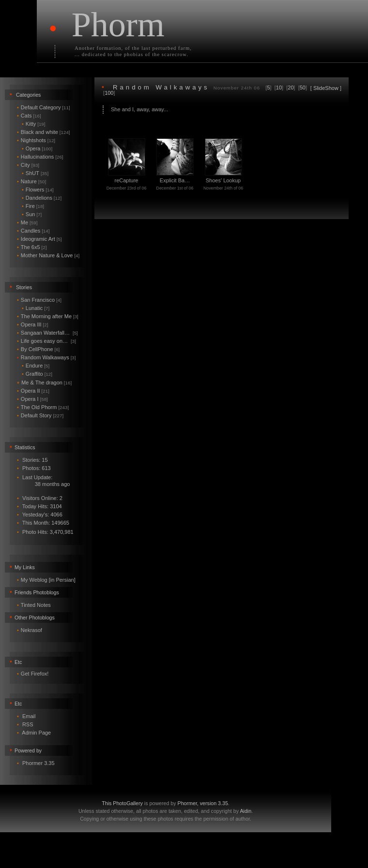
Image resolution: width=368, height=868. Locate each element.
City (28, 165)
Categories (29, 95)
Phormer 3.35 (38, 763)
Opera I (32, 399)
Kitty (34, 124)
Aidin (245, 811)
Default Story (40, 415)
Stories (24, 287)
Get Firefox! (35, 674)
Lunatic (36, 308)
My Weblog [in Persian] (48, 580)
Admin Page (36, 733)
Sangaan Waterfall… (47, 333)
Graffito (37, 374)
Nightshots (36, 140)
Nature (31, 181)
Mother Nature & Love (48, 255)
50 (303, 88)
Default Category (44, 107)
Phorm (118, 25)
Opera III (32, 324)
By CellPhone (38, 349)
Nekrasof (31, 630)
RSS (28, 724)
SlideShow (326, 88)
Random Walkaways (46, 357)
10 (279, 88)
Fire (33, 206)
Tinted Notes (36, 605)
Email (29, 716)
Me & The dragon (44, 383)
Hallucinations (40, 157)
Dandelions (42, 198)
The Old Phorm (43, 407)
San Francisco (39, 300)
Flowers (38, 190)
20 (291, 88)
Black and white (44, 132)
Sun (32, 214)
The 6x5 (32, 247)
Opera (37, 148)
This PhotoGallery (122, 803)
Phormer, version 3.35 (203, 803)
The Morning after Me (48, 316)
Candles (33, 231)
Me (27, 222)
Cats (29, 116)
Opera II (33, 391)
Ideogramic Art (39, 239)
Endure (36, 366)
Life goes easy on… (46, 341)
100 (109, 93)
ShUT (35, 173)
